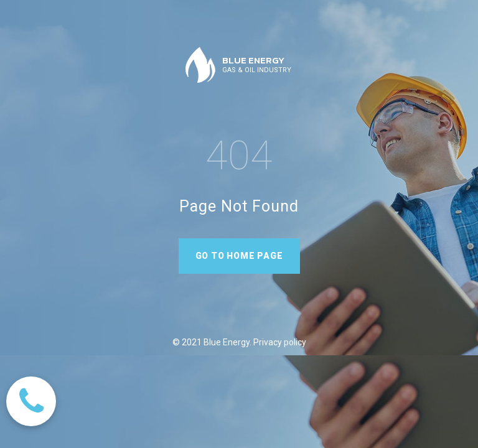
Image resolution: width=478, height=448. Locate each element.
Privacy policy (279, 342)
